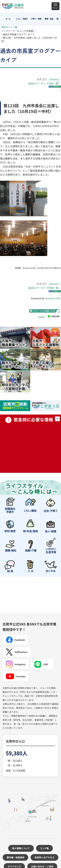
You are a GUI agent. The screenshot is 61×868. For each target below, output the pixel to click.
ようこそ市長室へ (26, 31)
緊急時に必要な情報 (30, 444)
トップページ (8, 31)
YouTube (16, 676)
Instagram (16, 664)
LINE (41, 664)
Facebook (15, 640)
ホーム (8, 19)
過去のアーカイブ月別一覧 (43, 83)
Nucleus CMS (53, 298)
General (54, 79)
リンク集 (44, 848)
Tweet (41, 317)
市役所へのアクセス (44, 857)
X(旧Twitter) (17, 652)
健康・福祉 (49, 19)
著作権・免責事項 (15, 857)
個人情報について (21, 848)
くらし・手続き (22, 19)
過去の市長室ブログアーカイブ (19, 34)
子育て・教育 (36, 19)
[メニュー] (55, 6)
